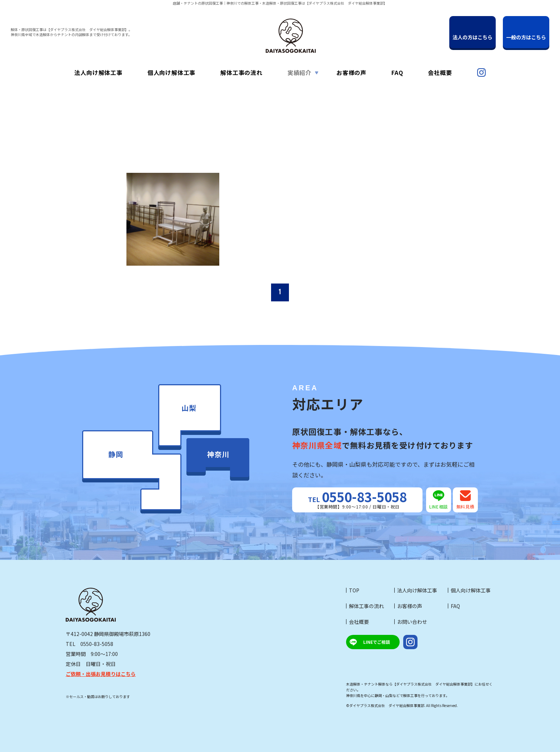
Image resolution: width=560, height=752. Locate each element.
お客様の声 (410, 606)
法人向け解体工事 (417, 590)
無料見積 (465, 500)
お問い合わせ (412, 622)
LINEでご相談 (377, 642)
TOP (354, 590)
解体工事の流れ (366, 606)
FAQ (455, 606)
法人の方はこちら (472, 37)
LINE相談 (439, 500)
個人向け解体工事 (471, 590)
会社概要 (359, 622)
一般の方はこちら (526, 37)
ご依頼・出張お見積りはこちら (101, 674)
